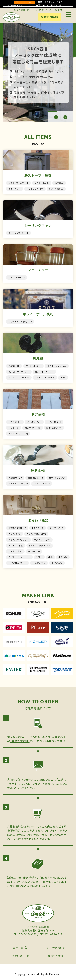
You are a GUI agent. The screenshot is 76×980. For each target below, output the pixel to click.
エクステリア (38, 528)
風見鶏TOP (14, 366)
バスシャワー (34, 551)
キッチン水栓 (15, 534)
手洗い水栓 (57, 563)
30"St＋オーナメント (19, 372)
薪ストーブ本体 (42, 183)
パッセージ (14, 428)
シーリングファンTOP (19, 233)
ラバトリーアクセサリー (19, 557)
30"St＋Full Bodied (19, 378)
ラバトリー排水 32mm (40, 545)
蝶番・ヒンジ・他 (54, 428)
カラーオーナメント (44, 372)
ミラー (39, 557)
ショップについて (56, 948)
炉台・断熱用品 (56, 189)
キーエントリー (34, 422)
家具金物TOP (15, 478)
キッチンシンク (56, 528)
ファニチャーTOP (17, 277)
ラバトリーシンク (42, 540)
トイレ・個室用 (54, 422)
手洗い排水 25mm (18, 563)
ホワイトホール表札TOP (20, 321)
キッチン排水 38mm (36, 534)
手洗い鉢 (63, 557)
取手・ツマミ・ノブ (57, 478)
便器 (50, 557)
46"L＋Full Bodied (45, 378)
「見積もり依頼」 (20, 741)
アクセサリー (15, 189)
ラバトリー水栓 (16, 545)
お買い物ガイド (20, 956)
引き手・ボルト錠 (33, 428)
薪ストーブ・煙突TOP (19, 183)
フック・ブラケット (42, 484)
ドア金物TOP (15, 422)
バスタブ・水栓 (15, 551)
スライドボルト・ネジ (18, 484)
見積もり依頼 (49, 17)
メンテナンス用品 (35, 189)
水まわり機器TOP (17, 528)
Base (63, 378)
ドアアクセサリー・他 (18, 434)
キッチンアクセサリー (18, 540)
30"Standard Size (57, 366)
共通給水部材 (39, 563)
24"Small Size (33, 366)
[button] (56, 117)
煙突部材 (59, 183)
